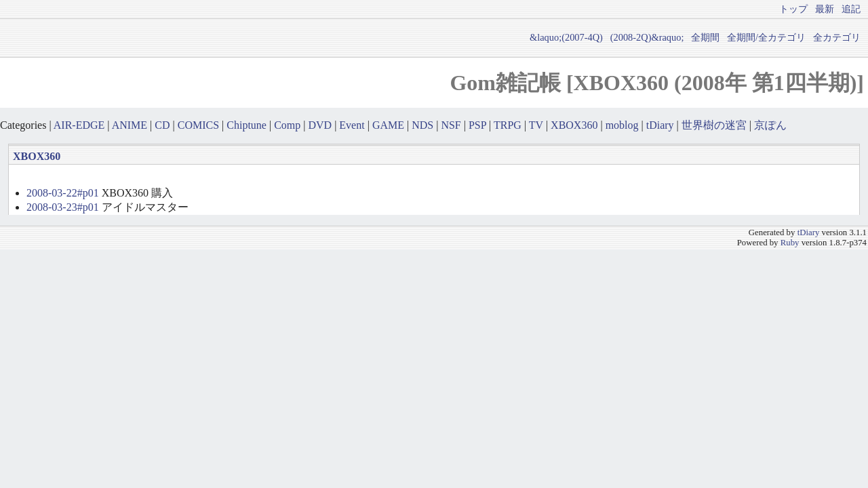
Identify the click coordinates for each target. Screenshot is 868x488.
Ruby (790, 243)
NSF (451, 125)
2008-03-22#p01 (63, 193)
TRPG (508, 125)
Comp (287, 125)
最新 (825, 9)
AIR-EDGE (79, 125)
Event (352, 125)
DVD (320, 125)
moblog (622, 125)
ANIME (130, 125)
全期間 (705, 37)
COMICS (198, 125)
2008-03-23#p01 (63, 207)
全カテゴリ (837, 37)
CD (162, 125)
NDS (422, 125)
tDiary (660, 125)
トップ (793, 9)
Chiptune (246, 125)
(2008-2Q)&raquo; (647, 37)
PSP (477, 125)
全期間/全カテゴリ (766, 37)
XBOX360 (574, 125)
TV (536, 125)
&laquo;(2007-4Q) (566, 37)
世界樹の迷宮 (714, 125)
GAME (388, 125)
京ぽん (770, 125)
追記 (851, 9)
